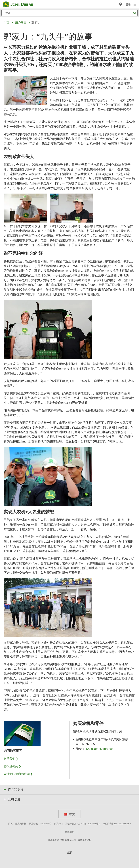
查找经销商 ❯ (12, 766)
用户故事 (21, 23)
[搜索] (69, 13)
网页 (10, 824)
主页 (7, 23)
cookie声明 (46, 824)
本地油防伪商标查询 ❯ (18, 774)
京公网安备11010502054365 (117, 824)
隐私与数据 (21, 824)
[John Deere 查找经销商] (121, 4)
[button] (69, 853)
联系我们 (58, 824)
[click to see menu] (135, 4)
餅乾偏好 (69, 832)
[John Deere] (20, 4)
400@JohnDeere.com (100, 749)
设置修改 (33, 824)
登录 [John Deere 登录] (128, 4)
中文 (70, 814)
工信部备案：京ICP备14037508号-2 (83, 824)
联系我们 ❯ (11, 759)
